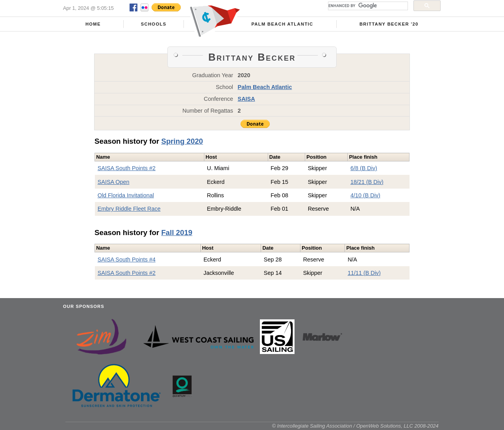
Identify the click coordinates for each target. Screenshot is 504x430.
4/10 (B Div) (365, 195)
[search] (367, 6)
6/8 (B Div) (364, 168)
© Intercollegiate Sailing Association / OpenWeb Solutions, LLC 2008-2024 (355, 426)
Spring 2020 (182, 141)
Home (93, 24)
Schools (154, 24)
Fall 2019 (177, 233)
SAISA (246, 99)
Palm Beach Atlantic (282, 24)
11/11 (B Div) (364, 273)
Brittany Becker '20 (389, 24)
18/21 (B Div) (367, 182)
